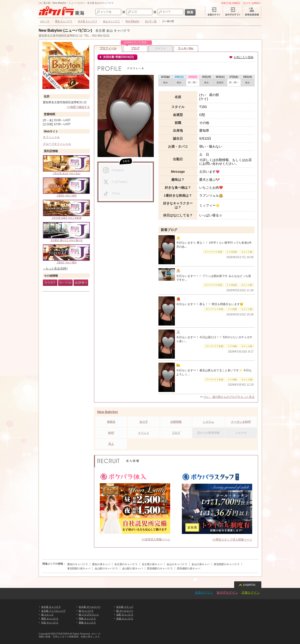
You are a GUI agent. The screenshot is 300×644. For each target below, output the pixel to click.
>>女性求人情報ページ (156, 539)
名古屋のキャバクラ (126, 564)
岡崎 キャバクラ (87, 619)
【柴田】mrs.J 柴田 (66, 187)
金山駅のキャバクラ (106, 568)
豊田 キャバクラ (50, 619)
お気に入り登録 (241, 57)
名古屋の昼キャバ (152, 564)
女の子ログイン (227, 592)
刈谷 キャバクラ (50, 623)
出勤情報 (176, 422)
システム (208, 422)
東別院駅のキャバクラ (227, 564)
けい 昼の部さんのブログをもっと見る (229, 397)
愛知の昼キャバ (101, 564)
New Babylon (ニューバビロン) (65, 30)
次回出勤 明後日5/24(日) (118, 57)
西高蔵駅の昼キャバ (189, 568)
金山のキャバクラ (177, 564)
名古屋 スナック (125, 607)
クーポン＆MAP (241, 422)
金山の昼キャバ (201, 564)
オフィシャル (51, 137)
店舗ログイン (251, 592)
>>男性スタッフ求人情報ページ (232, 540)
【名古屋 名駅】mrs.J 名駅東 (66, 209)
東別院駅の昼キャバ (79, 568)
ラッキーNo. (186, 48)
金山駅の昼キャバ (132, 568)
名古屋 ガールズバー (90, 607)
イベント (144, 433)
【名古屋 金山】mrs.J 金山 (66, 165)
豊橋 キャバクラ (87, 623)
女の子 (144, 422)
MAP (111, 433)
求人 (111, 444)
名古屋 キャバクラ (51, 607)
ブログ (135, 48)
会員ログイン (204, 592)
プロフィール (108, 48)
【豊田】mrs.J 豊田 (66, 254)
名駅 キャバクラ (125, 615)
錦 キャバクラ (86, 611)
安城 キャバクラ (125, 619)
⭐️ (178, 238)
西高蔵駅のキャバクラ (160, 568)
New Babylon (108, 412)
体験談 (111, 422)
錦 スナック (47, 615)
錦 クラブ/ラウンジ (89, 615)
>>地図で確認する (78, 107)
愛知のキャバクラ (78, 564)
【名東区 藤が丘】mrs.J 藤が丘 (66, 232)
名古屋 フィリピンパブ (53, 611)
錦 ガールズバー (125, 611)
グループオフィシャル (57, 144)
